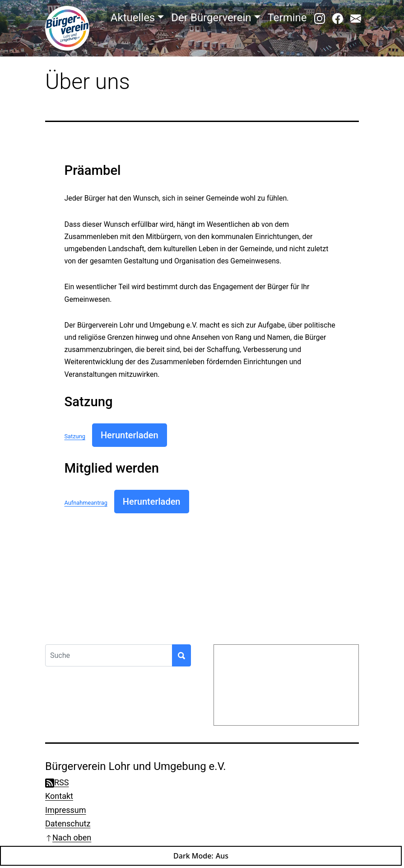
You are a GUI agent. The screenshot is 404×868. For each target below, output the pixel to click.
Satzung (75, 436)
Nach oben (68, 838)
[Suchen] (181, 655)
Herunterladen (130, 435)
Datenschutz (68, 823)
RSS (57, 782)
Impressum (66, 810)
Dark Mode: (201, 856)
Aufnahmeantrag (86, 503)
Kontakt (59, 796)
